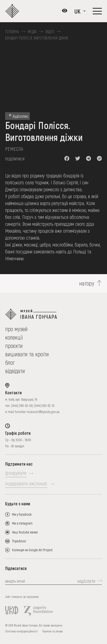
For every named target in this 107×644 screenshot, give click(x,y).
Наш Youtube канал (25, 532)
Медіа (32, 32)
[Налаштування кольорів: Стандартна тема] (65, 11)
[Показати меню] (97, 11)
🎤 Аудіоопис (18, 116)
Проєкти (14, 346)
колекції (14, 337)
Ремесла (14, 149)
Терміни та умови (52, 631)
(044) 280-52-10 (44, 406)
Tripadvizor (19, 541)
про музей (16, 329)
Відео (50, 32)
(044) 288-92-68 (22, 406)
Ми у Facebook (22, 514)
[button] (67, 158)
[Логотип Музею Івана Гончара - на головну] (13, 11)
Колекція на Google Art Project (32, 550)
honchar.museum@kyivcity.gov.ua (37, 412)
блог (10, 362)
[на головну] (53, 314)
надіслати (86, 581)
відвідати (15, 371)
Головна (12, 32)
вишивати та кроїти (27, 354)
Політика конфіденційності (21, 631)
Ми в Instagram (22, 523)
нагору (87, 283)
